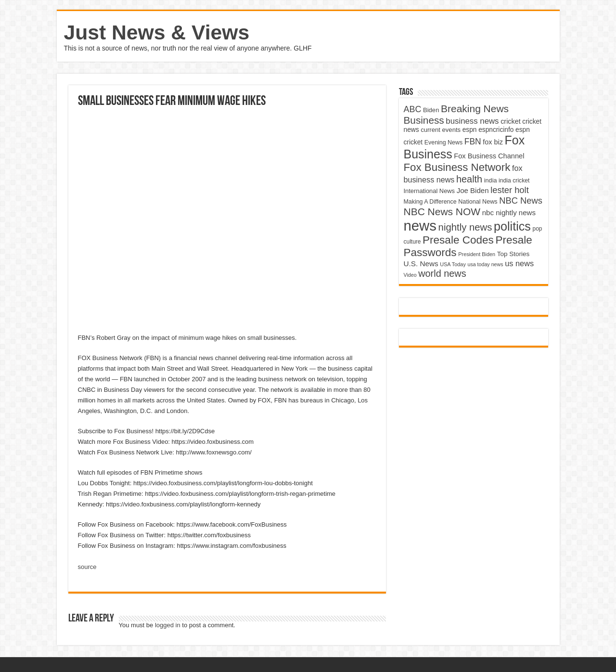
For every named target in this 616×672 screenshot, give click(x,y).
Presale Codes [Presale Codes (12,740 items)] (458, 240)
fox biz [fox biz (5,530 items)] (493, 142)
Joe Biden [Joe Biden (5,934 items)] (473, 190)
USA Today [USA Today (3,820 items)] (453, 264)
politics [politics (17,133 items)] (512, 226)
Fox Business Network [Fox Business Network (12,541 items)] (457, 167)
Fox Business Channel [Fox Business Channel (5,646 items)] (489, 156)
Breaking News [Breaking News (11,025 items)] (475, 109)
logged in (168, 625)
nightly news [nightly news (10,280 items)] (465, 227)
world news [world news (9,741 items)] (442, 273)
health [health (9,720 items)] (469, 179)
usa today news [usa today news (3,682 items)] (485, 264)
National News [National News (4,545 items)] (478, 202)
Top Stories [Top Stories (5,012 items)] (513, 254)
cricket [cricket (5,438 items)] (511, 121)
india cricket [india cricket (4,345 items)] (514, 181)
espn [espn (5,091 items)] (470, 130)
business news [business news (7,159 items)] (472, 121)
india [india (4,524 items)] (491, 181)
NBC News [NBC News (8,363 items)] (521, 200)
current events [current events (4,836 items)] (441, 130)
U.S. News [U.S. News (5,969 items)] (421, 264)
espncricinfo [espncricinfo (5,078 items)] (496, 130)
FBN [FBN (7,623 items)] (473, 142)
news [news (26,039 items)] (420, 226)
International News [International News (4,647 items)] (430, 191)
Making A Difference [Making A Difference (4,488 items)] (430, 202)
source (87, 567)
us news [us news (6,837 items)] (519, 263)
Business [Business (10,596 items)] (424, 120)
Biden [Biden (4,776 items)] (431, 110)
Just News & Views (157, 32)
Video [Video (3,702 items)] (410, 275)
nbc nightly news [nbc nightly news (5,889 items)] (509, 213)
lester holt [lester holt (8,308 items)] (510, 190)
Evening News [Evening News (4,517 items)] (443, 142)
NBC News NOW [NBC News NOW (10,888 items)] (442, 212)
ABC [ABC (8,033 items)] (413, 109)
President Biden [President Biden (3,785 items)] (477, 254)
